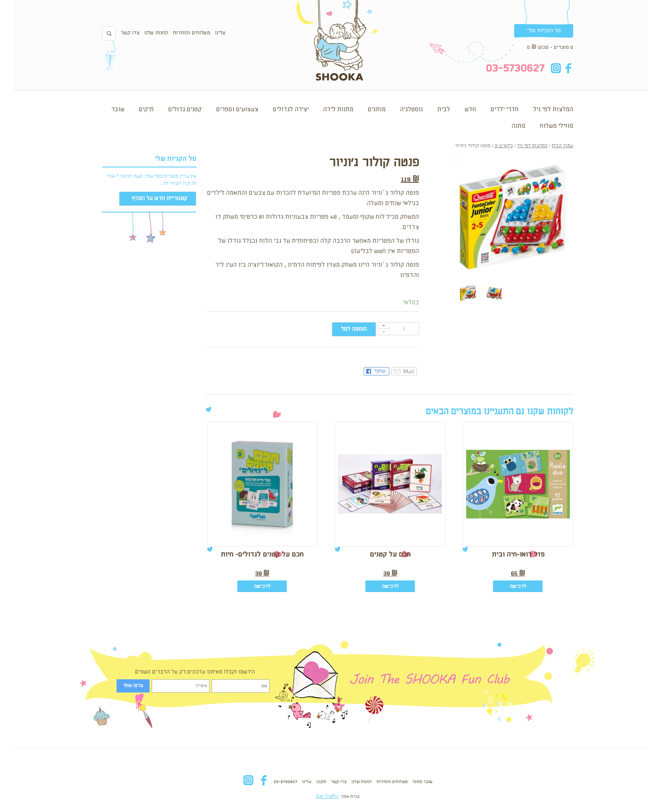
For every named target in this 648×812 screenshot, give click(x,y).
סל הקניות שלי (530, 31)
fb (554, 68)
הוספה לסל (340, 329)
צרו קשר (116, 33)
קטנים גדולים (171, 110)
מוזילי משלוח (543, 126)
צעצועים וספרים (224, 110)
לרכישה (504, 586)
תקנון (307, 782)
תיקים (133, 110)
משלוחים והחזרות (178, 33)
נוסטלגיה (398, 110)
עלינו (206, 33)
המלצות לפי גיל (540, 110)
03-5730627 (272, 782)
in (542, 68)
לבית (430, 110)
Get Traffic (314, 797)
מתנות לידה (325, 110)
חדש (457, 110)
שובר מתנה (409, 782)
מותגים (363, 110)
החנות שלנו (142, 33)
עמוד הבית (549, 146)
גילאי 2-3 (490, 146)
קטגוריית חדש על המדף (146, 198)
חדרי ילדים (491, 110)
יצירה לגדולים (277, 110)
